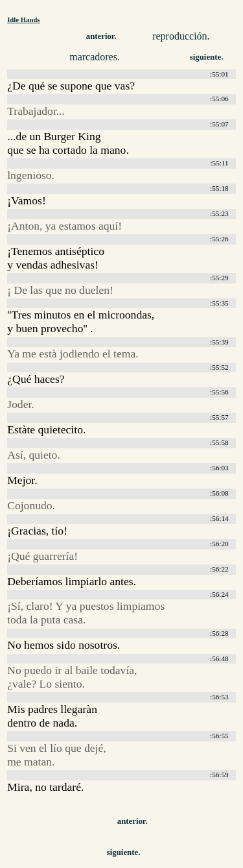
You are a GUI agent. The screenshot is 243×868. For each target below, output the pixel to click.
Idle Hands (23, 19)
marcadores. (95, 57)
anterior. (101, 36)
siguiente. (207, 57)
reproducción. (181, 36)
